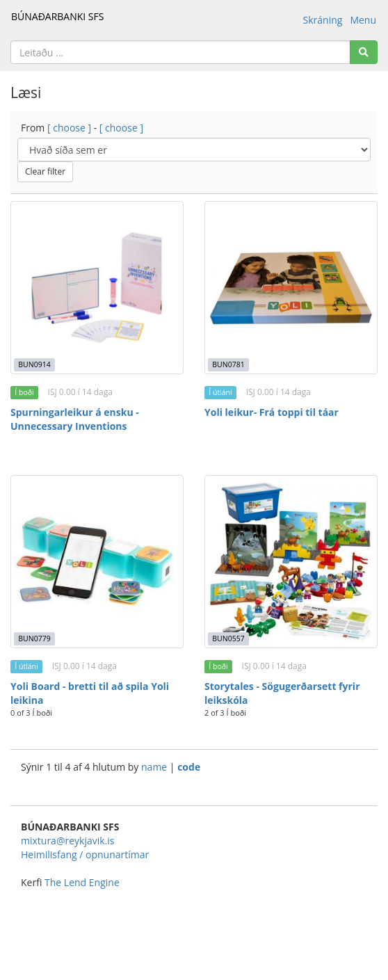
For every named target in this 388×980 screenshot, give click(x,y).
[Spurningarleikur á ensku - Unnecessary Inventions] (97, 288)
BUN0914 (34, 364)
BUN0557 (228, 638)
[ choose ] (69, 128)
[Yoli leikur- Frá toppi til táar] (291, 288)
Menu (363, 20)
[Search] (364, 52)
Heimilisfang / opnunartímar (85, 854)
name (155, 767)
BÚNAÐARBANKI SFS (57, 16)
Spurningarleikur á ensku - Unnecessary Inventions (75, 419)
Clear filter (45, 171)
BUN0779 (34, 638)
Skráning (323, 20)
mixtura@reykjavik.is (67, 841)
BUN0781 (228, 364)
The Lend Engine (82, 882)
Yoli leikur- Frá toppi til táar (272, 412)
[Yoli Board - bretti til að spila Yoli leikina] (97, 562)
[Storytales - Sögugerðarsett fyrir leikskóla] (291, 562)
